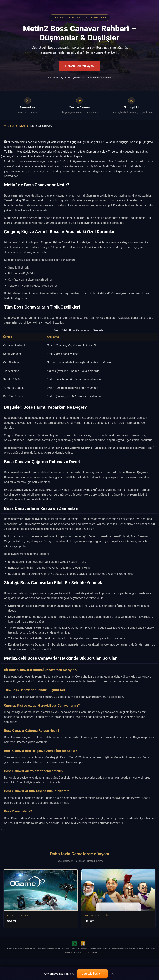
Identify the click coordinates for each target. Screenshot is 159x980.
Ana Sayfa (11, 126)
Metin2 (24, 126)
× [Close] (113, 974)
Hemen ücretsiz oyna (79, 66)
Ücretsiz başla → (92, 974)
